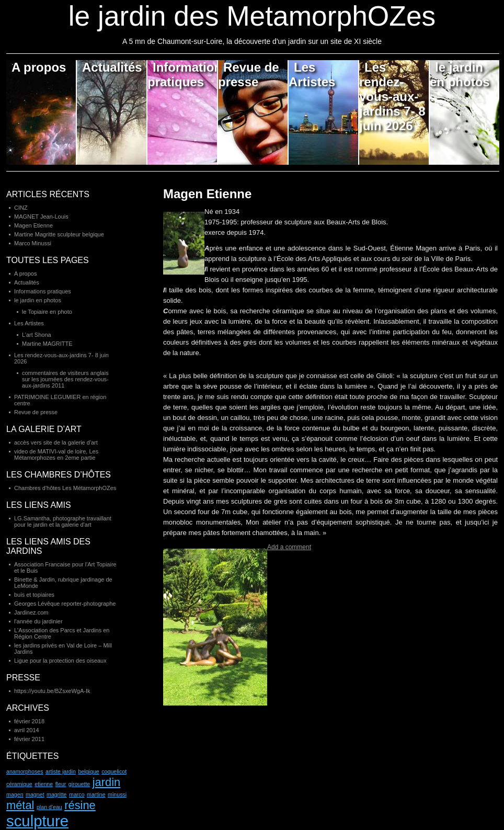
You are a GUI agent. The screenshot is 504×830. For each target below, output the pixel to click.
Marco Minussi (33, 243)
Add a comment (289, 547)
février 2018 (29, 721)
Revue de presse (249, 75)
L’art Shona (37, 335)
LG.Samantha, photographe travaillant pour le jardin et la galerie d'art (63, 521)
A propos (39, 67)
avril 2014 (27, 730)
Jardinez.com (31, 612)
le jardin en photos (460, 75)
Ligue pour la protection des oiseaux (60, 661)
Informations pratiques (183, 75)
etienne (44, 784)
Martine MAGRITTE (47, 344)
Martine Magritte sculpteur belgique (59, 234)
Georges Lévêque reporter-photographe (65, 604)
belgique (88, 771)
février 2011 (29, 739)
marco (77, 794)
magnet (35, 794)
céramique (19, 784)
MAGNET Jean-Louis (41, 217)
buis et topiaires (34, 595)
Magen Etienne (207, 194)
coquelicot (114, 771)
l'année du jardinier (38, 621)
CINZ (21, 208)
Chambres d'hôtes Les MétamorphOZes (65, 488)
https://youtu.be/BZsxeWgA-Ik (52, 691)
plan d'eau (49, 807)
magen (15, 794)
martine (96, 794)
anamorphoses (25, 771)
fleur (61, 784)
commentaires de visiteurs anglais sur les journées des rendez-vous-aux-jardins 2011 (65, 379)
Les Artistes (312, 75)
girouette (79, 784)
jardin (106, 782)
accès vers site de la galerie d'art (56, 442)
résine (80, 805)
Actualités (112, 67)
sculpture (37, 821)
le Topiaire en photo (47, 312)
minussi (117, 794)
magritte (57, 794)
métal (20, 805)
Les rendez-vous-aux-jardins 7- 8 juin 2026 (392, 96)
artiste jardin (61, 771)
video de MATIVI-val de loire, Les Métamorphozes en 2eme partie (56, 454)
